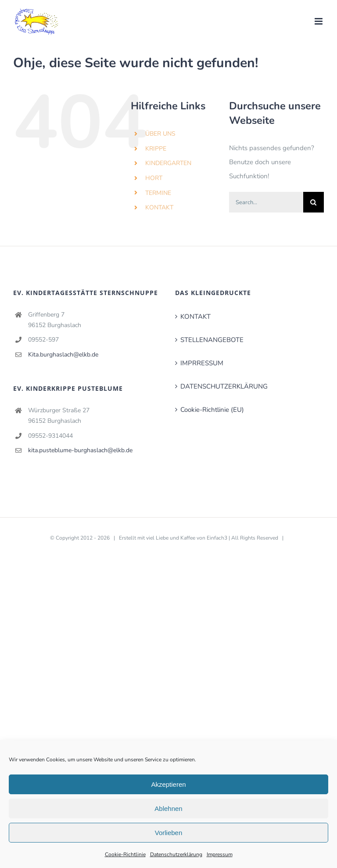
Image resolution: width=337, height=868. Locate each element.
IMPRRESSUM (202, 363)
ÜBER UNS (160, 134)
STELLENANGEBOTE (212, 340)
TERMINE (158, 193)
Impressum (220, 854)
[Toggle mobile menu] (319, 21)
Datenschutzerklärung (176, 854)
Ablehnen (168, 809)
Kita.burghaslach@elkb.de (63, 355)
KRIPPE (156, 149)
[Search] (314, 202)
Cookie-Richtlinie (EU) (212, 410)
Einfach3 (217, 538)
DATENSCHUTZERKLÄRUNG (224, 386)
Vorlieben (169, 833)
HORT (154, 178)
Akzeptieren (168, 784)
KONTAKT (159, 207)
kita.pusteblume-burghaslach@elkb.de (80, 450)
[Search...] (266, 202)
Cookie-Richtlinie (125, 854)
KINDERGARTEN (168, 163)
